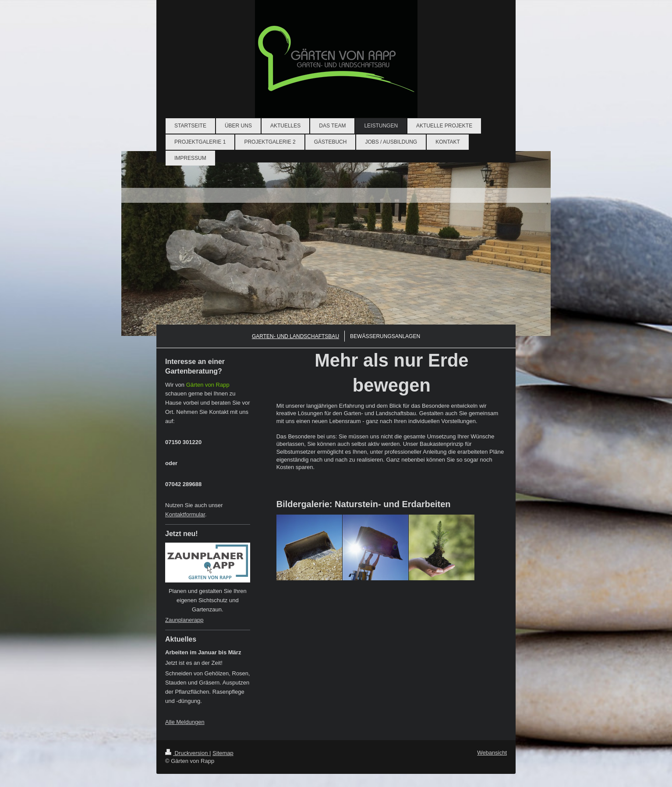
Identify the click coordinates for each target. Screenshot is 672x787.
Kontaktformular (185, 514)
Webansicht (492, 753)
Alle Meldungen (185, 722)
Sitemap (223, 753)
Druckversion (187, 753)
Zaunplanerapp (184, 620)
